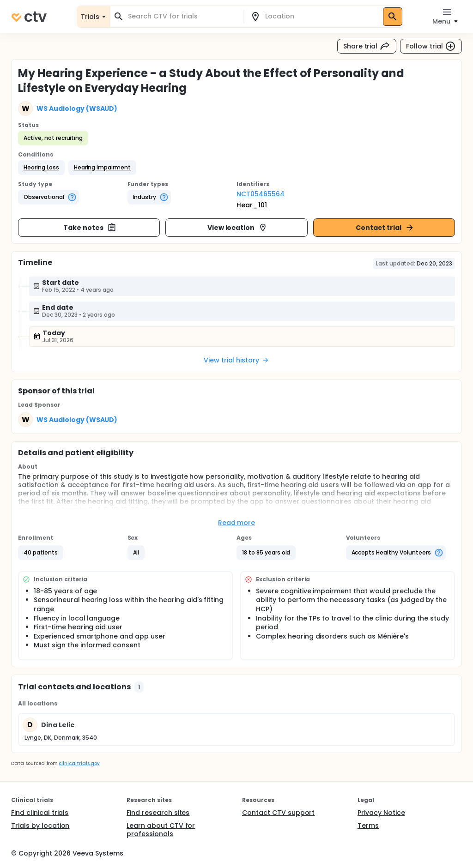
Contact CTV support (278, 813)
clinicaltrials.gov (79, 763)
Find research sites (158, 813)
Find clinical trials (40, 813)
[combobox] (182, 16)
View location (238, 228)
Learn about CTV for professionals (161, 830)
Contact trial (385, 228)
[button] (41, 168)
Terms (368, 826)
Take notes (90, 228)
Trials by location (40, 826)
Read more (237, 523)
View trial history (236, 360)
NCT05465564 (261, 194)
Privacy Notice (381, 813)
